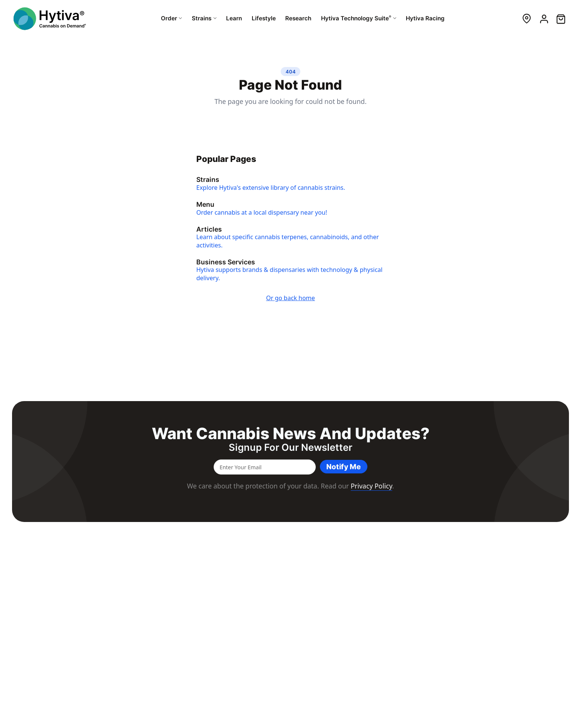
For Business (407, 568)
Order (334, 578)
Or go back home (290, 298)
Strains (335, 587)
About (456, 578)
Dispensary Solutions (413, 597)
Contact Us (522, 597)
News (455, 597)
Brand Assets (525, 615)
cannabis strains (82, 617)
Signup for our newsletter (290, 447)
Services (397, 578)
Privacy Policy (372, 486)
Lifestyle (337, 615)
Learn (334, 624)
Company (524, 568)
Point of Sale (402, 587)
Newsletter (522, 606)
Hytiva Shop (341, 634)
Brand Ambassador (533, 624)
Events (457, 587)
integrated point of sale (85, 624)
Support (397, 615)
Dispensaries (343, 597)
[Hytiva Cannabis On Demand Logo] (50, 19)
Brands (335, 606)
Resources (344, 568)
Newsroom (523, 587)
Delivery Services (408, 606)
